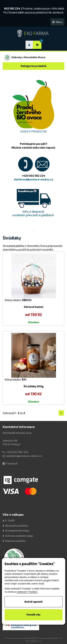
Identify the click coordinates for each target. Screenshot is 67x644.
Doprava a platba (15, 541)
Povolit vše (33, 615)
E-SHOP (10, 520)
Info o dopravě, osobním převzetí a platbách (33, 213)
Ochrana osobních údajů (19, 536)
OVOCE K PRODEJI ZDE (34, 131)
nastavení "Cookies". (27, 592)
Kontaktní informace (19, 427)
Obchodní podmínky (17, 526)
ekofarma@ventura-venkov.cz (24, 456)
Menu (57, 22)
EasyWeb (32, 638)
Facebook (12, 463)
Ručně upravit (33, 602)
